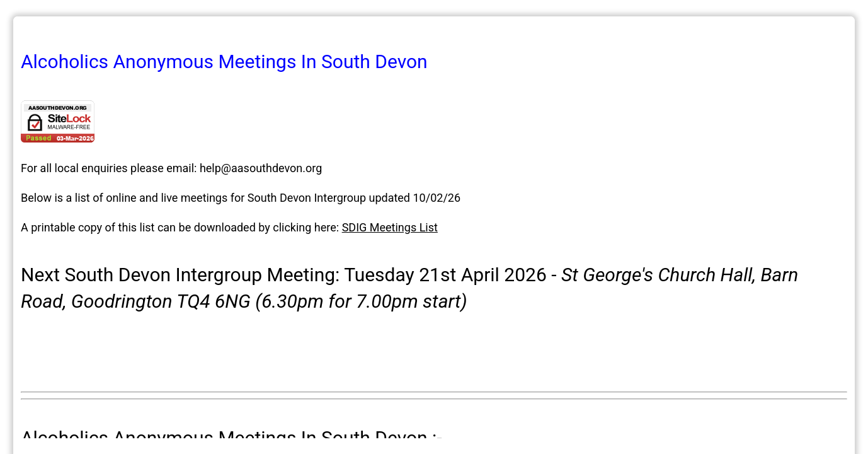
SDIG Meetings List (390, 227)
